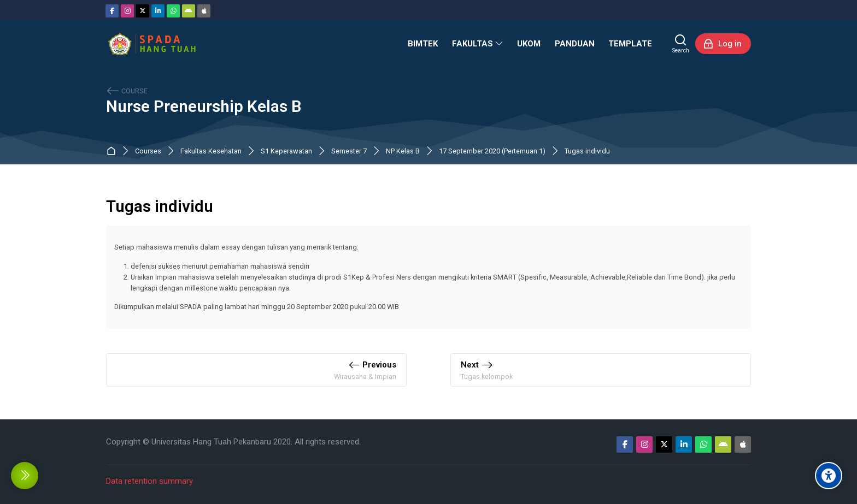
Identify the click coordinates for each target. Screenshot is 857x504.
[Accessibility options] (829, 476)
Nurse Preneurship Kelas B (204, 107)
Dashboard (113, 152)
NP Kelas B (403, 152)
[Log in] (723, 44)
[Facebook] (112, 11)
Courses (148, 152)
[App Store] (204, 11)
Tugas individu (587, 152)
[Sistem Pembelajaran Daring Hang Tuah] (151, 44)
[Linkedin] (158, 11)
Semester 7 (349, 152)
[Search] (681, 44)
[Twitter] (143, 11)
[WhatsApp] (173, 11)
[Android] (189, 11)
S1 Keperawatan (286, 152)
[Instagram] (127, 11)
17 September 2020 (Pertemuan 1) (492, 152)
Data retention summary (149, 481)
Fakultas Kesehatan (211, 152)
